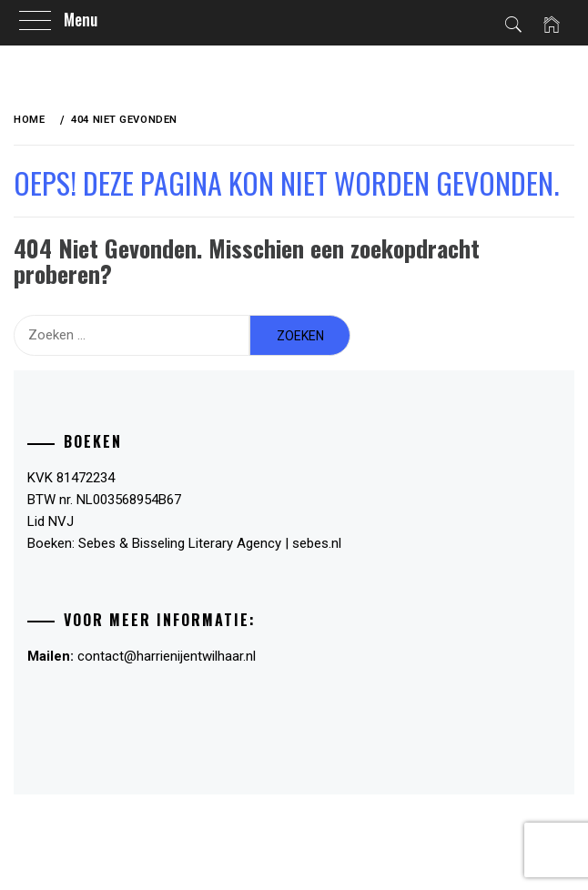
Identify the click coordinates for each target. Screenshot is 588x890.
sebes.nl (317, 543)
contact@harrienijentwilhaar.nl (167, 656)
